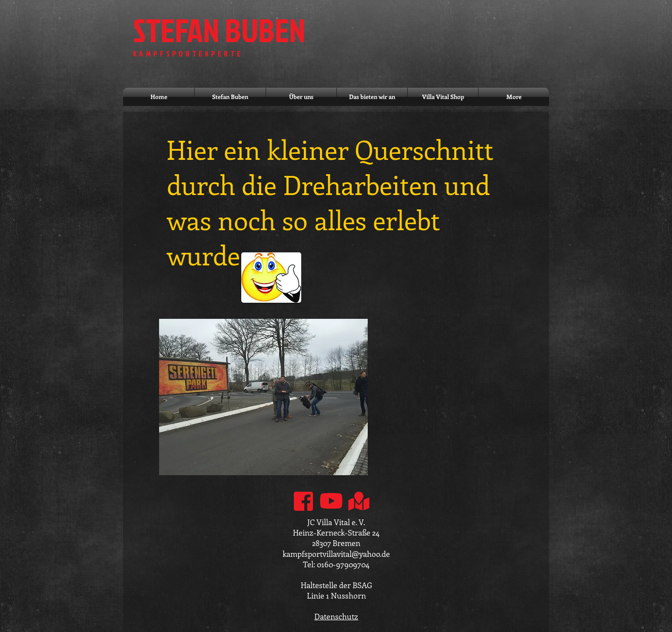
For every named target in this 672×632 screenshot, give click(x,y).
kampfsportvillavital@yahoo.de (336, 554)
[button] (263, 397)
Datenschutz (336, 616)
